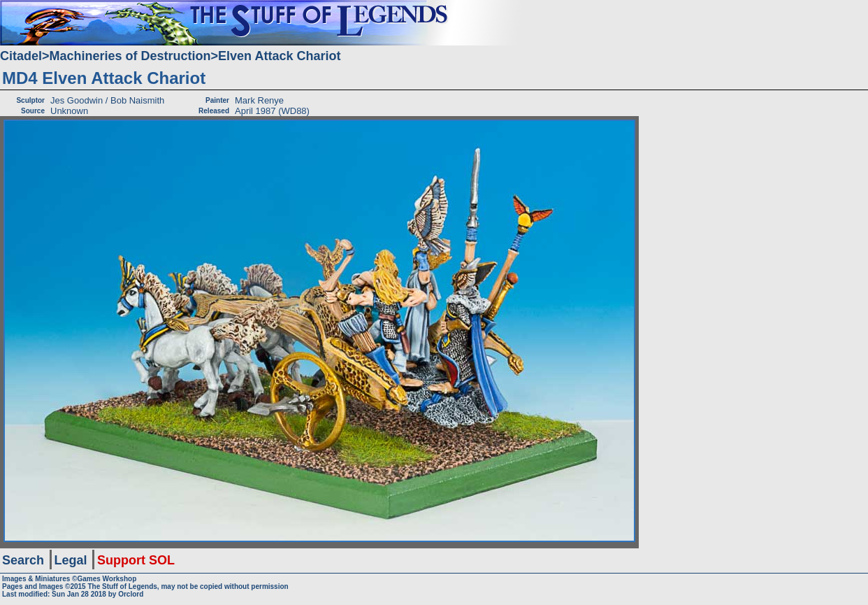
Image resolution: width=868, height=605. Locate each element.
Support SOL (136, 560)
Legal (71, 560)
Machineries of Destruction (130, 56)
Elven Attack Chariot (279, 56)
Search (23, 560)
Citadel (21, 56)
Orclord (131, 594)
